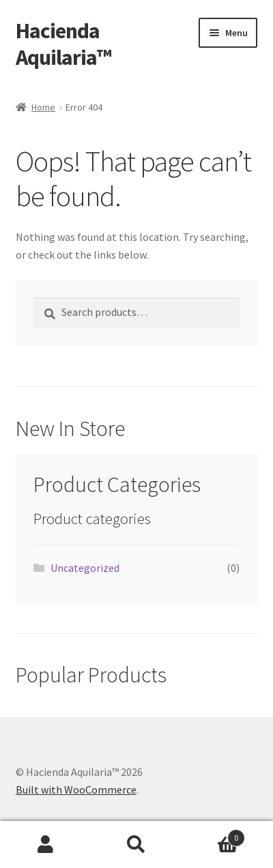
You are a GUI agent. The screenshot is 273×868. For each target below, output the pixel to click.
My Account (45, 845)
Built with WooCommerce (76, 790)
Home (43, 107)
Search (136, 845)
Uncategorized (85, 568)
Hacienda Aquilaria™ (63, 44)
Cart (214, 835)
